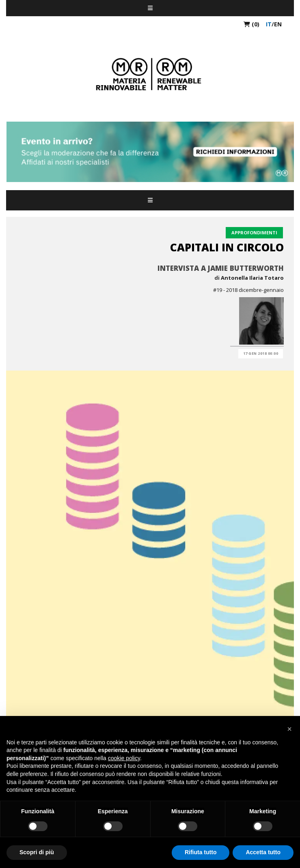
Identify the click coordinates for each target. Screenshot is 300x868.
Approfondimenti (254, 233)
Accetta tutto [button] (263, 852)
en (278, 24)
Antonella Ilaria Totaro (252, 278)
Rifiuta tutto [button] (201, 852)
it (269, 24)
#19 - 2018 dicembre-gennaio (248, 290)
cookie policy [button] (124, 758)
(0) (251, 24)
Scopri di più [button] (37, 852)
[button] (289, 729)
